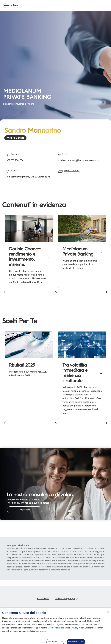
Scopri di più (25, 510)
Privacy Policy (78, 628)
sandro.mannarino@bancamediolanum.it (78, 160)
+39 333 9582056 (15, 160)
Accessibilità (43, 598)
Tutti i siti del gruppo (67, 598)
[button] (106, 292)
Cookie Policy (54, 628)
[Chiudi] (108, 613)
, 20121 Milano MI (28, 177)
